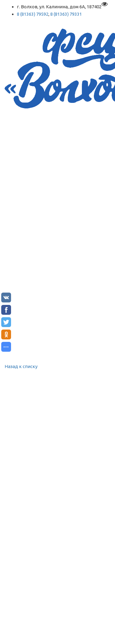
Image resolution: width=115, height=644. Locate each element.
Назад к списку (21, 366)
